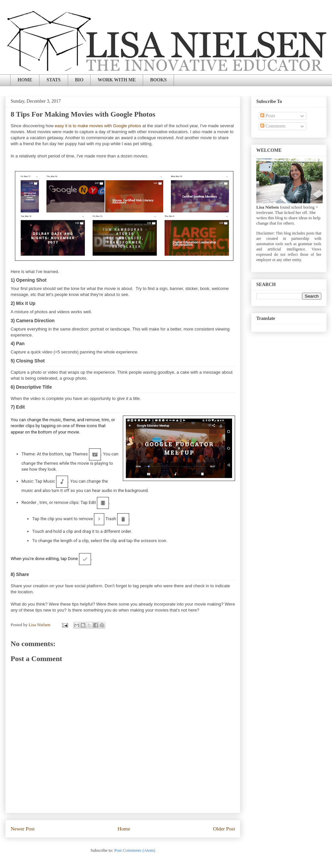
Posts (268, 116)
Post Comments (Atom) (135, 850)
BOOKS (158, 80)
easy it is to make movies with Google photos (98, 126)
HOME (25, 80)
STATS (53, 80)
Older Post (224, 829)
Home (124, 829)
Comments (273, 126)
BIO (79, 80)
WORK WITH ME (117, 80)
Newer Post (23, 829)
